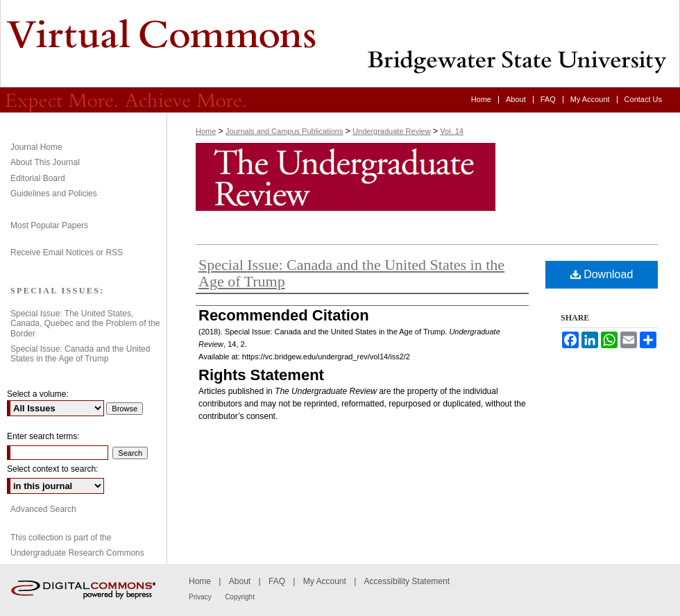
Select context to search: (52, 469)
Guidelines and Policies (54, 194)
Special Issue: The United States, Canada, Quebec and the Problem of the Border (85, 324)
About (240, 581)
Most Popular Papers (49, 225)
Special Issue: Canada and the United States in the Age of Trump (351, 273)
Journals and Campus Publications (284, 131)
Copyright (240, 597)
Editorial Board (38, 178)
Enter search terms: (43, 436)
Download (602, 274)
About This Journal (45, 162)
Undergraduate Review (340, 44)
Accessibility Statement (407, 581)
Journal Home (36, 147)
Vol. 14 (452, 131)
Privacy (200, 597)
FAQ (277, 581)
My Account (325, 581)
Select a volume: (38, 394)
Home (206, 131)
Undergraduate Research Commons (77, 553)
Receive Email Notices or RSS (67, 253)
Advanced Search (43, 509)
